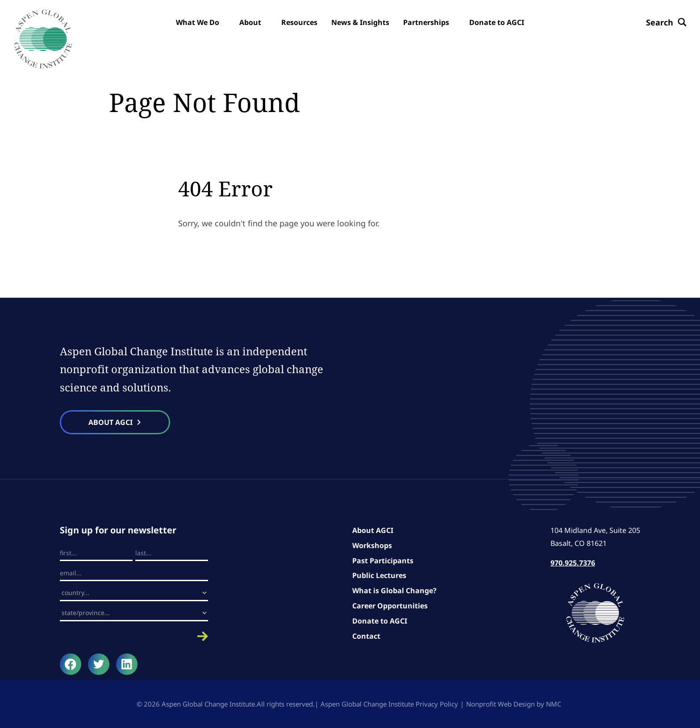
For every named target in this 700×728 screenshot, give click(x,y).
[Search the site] (666, 22)
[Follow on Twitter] (99, 664)
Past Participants (383, 561)
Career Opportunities (390, 606)
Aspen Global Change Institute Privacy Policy (389, 704)
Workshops (372, 545)
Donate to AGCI (380, 621)
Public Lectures (379, 575)
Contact (366, 636)
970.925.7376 (573, 563)
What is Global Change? (394, 591)
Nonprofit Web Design (500, 704)
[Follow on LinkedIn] (127, 664)
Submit (134, 636)
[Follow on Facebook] (71, 664)
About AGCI (373, 530)
